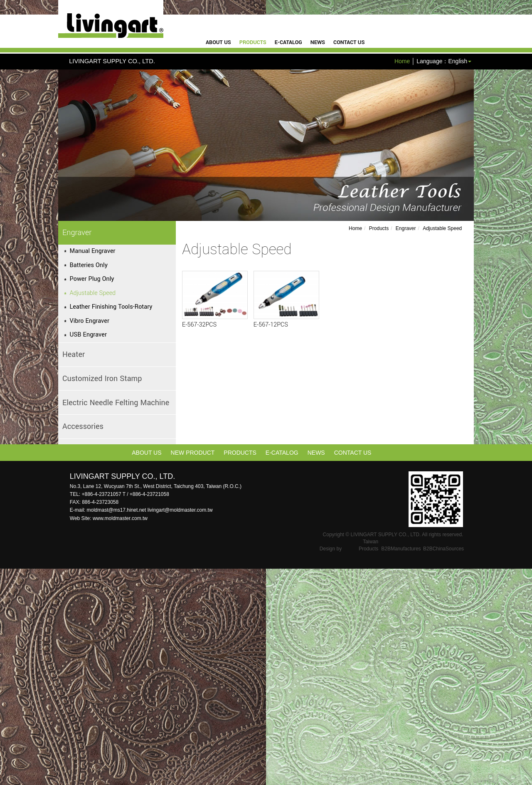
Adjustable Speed (93, 293)
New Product (193, 453)
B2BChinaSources (443, 549)
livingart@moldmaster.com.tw (180, 510)
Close (7, 573)
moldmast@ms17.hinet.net (117, 510)
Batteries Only (89, 265)
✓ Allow (10, 589)
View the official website (67, 648)
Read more (17, 648)
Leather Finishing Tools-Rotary (111, 307)
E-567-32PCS (199, 325)
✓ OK (209, 781)
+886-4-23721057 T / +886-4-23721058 (125, 494)
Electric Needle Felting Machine (116, 403)
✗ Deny (10, 598)
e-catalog (288, 42)
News (318, 42)
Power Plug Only (92, 279)
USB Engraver (88, 335)
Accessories (83, 426)
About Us (218, 42)
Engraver (77, 233)
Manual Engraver (93, 251)
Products (253, 42)
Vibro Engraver (90, 321)
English (458, 61)
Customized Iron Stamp (102, 379)
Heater (74, 354)
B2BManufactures (401, 549)
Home (402, 61)
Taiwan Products (368, 545)
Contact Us (349, 42)
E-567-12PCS (271, 325)
